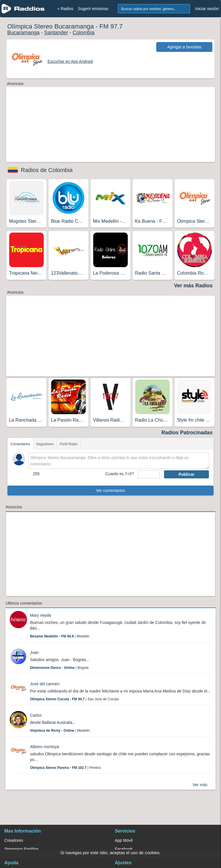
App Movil (124, 840)
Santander (56, 33)
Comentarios (20, 444)
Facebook (124, 849)
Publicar (186, 474)
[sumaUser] (149, 474)
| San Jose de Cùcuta (74, 699)
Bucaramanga (23, 33)
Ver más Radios (193, 286)
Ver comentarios (110, 490)
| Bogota (59, 668)
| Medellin (60, 636)
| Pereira (65, 768)
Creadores (14, 840)
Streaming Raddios (21, 849)
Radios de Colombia (47, 170)
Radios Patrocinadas (187, 433)
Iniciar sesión (207, 9)
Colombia (83, 33)
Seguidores (45, 444)
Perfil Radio (68, 444)
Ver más (200, 785)
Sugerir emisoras (93, 9)
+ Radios (65, 9)
